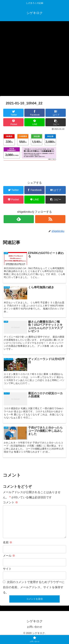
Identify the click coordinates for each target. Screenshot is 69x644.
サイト (7, 574)
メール (9, 561)
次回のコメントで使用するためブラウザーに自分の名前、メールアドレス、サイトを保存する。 (34, 593)
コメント (10, 502)
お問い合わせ (35, 633)
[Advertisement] (34, 60)
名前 (8, 548)
